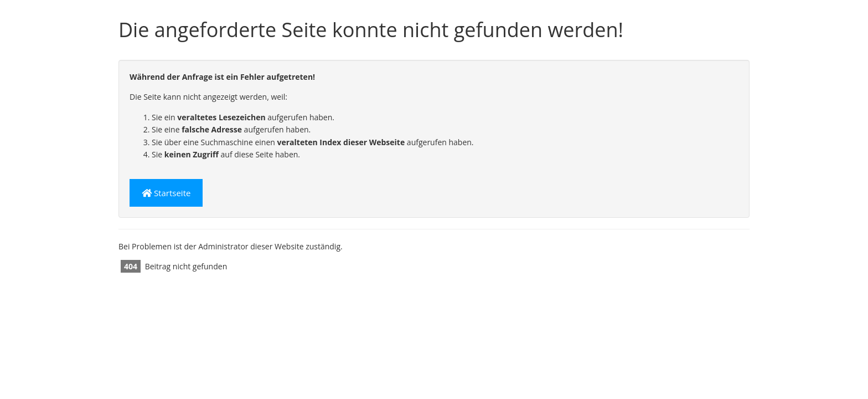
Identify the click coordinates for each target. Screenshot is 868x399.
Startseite (166, 193)
